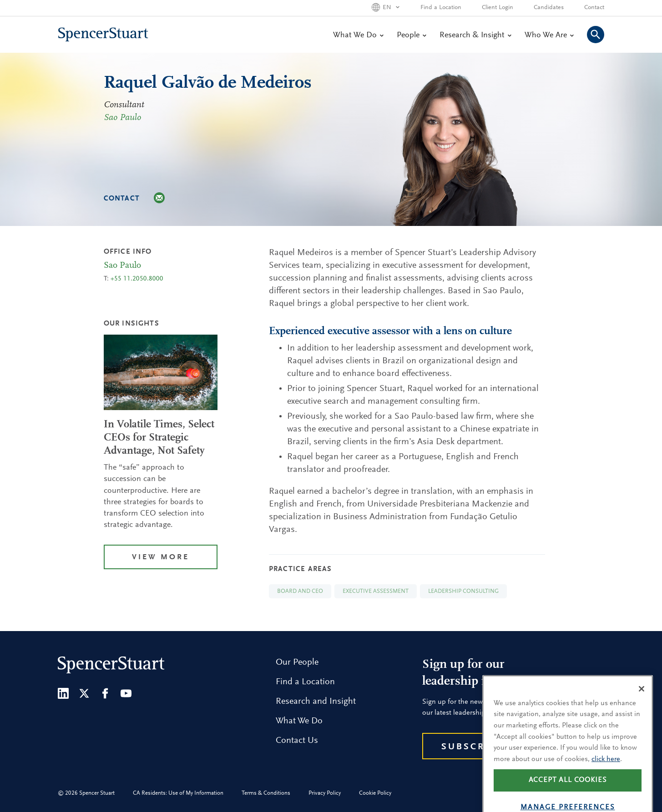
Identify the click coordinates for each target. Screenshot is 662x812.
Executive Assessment (376, 591)
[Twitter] (84, 693)
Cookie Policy (375, 793)
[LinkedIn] (63, 693)
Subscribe (472, 747)
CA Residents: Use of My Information (178, 793)
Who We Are (549, 35)
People (411, 35)
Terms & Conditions (266, 793)
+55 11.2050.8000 (137, 279)
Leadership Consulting (463, 591)
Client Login (498, 8)
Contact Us (297, 741)
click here (606, 770)
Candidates (549, 8)
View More (161, 558)
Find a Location (441, 8)
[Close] (642, 700)
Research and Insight (316, 702)
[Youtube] (126, 693)
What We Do (358, 35)
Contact (594, 8)
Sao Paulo (122, 118)
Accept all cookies (568, 792)
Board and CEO (300, 591)
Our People (297, 662)
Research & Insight (475, 35)
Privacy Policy (325, 793)
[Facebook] (105, 693)
